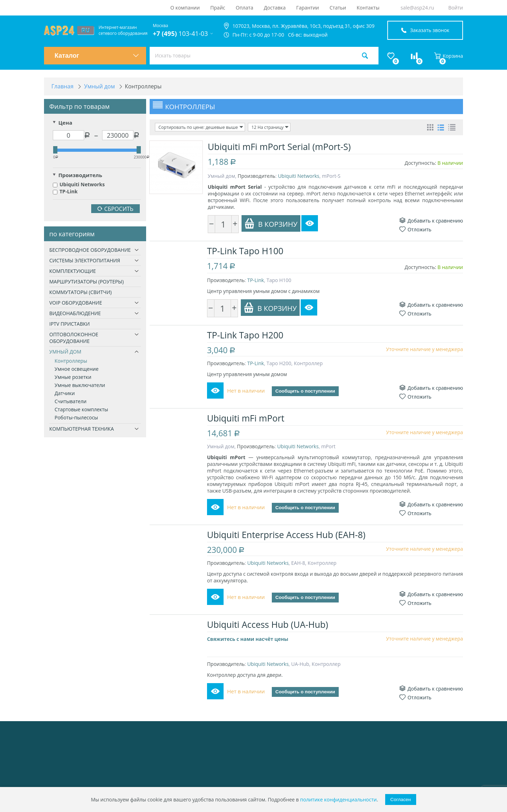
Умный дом (65, 352)
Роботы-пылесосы (76, 418)
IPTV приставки (70, 324)
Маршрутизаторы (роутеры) (86, 282)
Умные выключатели (80, 385)
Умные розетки (73, 377)
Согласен (401, 799)
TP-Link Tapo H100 (246, 251)
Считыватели (71, 402)
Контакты (368, 8)
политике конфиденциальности (338, 799)
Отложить (415, 229)
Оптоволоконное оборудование (74, 338)
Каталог (97, 56)
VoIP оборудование (76, 303)
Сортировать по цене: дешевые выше (200, 127)
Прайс (218, 8)
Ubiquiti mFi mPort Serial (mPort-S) (279, 146)
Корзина (449, 56)
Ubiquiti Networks (79, 185)
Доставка (275, 8)
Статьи (338, 8)
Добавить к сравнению (431, 221)
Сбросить (115, 209)
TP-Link (65, 192)
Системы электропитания (85, 261)
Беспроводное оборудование (90, 250)
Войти (456, 8)
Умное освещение (77, 369)
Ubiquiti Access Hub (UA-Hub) (268, 631)
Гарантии (308, 8)
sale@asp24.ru (417, 8)
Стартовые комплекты (81, 410)
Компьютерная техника (82, 429)
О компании (185, 8)
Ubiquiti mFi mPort (246, 418)
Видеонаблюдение (75, 314)
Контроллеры (71, 361)
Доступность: (420, 163)
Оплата (245, 8)
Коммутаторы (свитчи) (80, 292)
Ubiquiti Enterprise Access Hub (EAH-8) (287, 541)
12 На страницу (269, 127)
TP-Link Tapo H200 (246, 335)
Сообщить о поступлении (306, 391)
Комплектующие (73, 271)
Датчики (65, 393)
